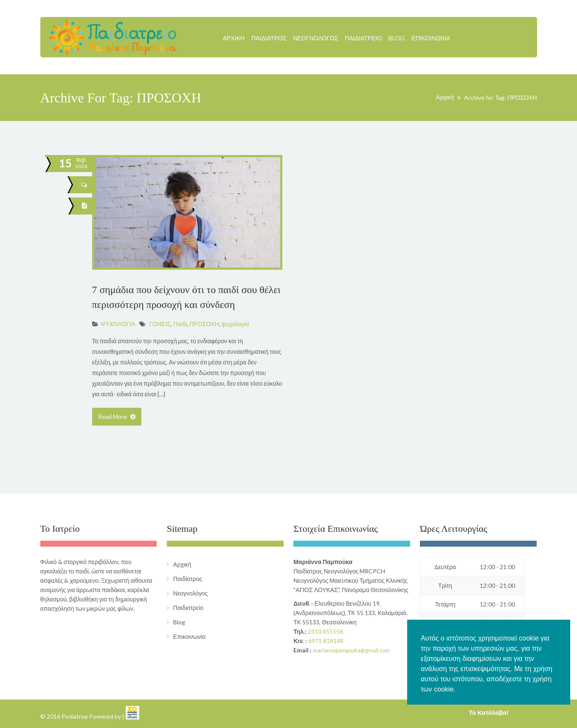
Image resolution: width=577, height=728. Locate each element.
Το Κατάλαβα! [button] (488, 713)
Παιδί (180, 324)
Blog (397, 38)
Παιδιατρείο (363, 38)
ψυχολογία (235, 324)
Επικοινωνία (431, 38)
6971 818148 (326, 641)
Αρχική (234, 38)
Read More (117, 416)
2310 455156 (325, 631)
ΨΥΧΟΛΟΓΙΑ (118, 324)
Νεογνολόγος (315, 38)
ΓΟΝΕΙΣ (160, 324)
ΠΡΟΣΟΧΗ (204, 324)
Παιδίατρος (269, 38)
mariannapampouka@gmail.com (351, 650)
